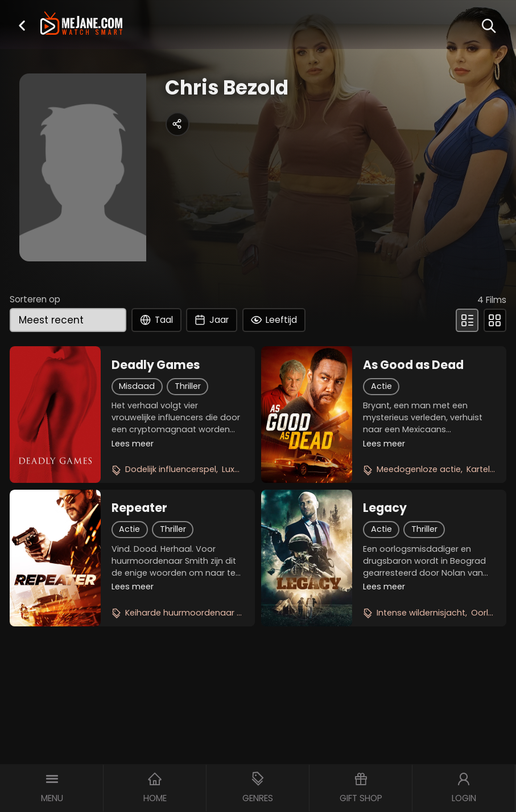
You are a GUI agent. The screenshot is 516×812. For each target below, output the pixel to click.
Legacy (385, 508)
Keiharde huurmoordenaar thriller (193, 613)
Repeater (139, 508)
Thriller (188, 386)
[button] (22, 25)
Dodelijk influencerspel (171, 469)
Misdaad (137, 386)
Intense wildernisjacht (421, 613)
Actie (381, 386)
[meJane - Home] (81, 24)
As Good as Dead (413, 365)
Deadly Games (156, 365)
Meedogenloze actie (419, 469)
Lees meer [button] (133, 444)
